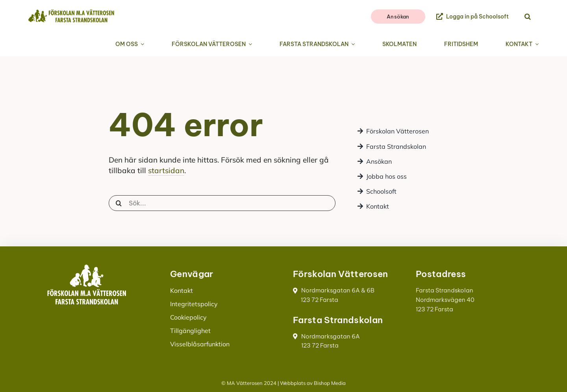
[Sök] (119, 203)
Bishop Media (330, 383)
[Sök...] (222, 203)
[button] (528, 17)
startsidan (166, 170)
